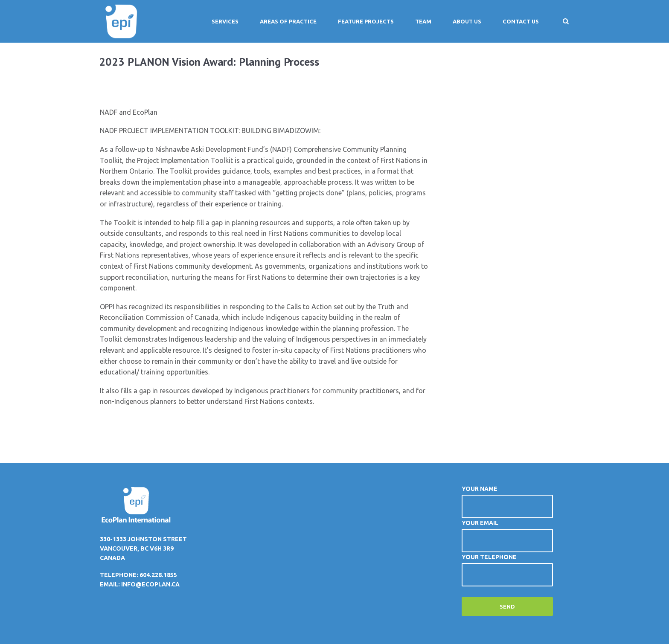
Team (423, 21)
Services (225, 21)
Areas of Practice (288, 21)
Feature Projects (366, 21)
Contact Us (521, 21)
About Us (467, 21)
